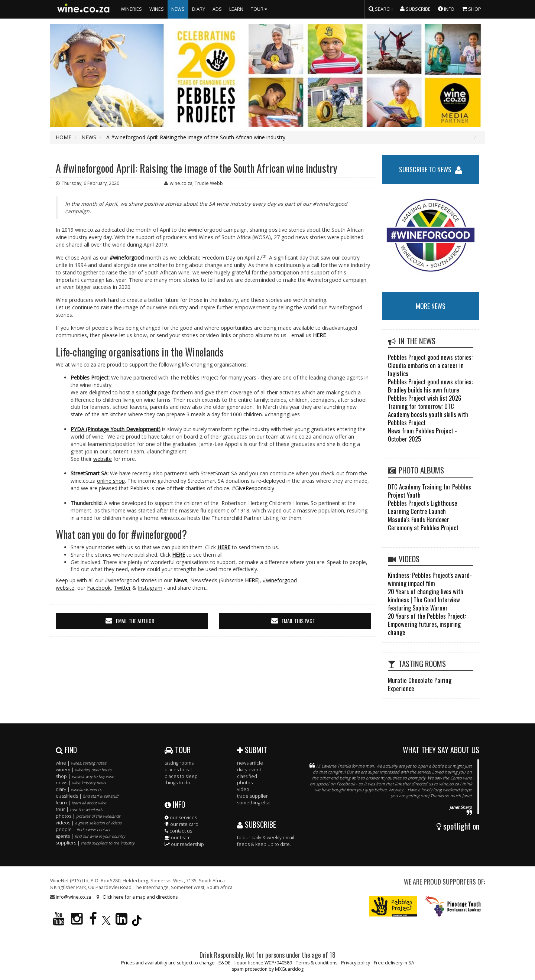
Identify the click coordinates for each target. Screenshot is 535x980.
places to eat (178, 770)
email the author (135, 621)
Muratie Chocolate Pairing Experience (420, 684)
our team (178, 838)
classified (247, 776)
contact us (178, 831)
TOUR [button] (260, 9)
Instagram (150, 588)
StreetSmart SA (89, 473)
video (243, 789)
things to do (177, 783)
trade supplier (252, 796)
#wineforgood (127, 258)
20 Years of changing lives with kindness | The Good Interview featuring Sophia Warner (426, 600)
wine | (82, 763)
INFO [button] (446, 9)
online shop (111, 481)
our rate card (181, 824)
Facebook (99, 588)
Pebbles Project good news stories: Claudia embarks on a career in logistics (430, 365)
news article (250, 763)
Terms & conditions (317, 963)
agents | (90, 836)
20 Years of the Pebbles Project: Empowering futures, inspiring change (427, 624)
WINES (157, 9)
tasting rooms (179, 763)
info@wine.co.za (73, 897)
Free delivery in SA (394, 963)
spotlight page (153, 392)
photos (245, 783)
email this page (298, 621)
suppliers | (95, 843)
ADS (217, 9)
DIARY (199, 9)
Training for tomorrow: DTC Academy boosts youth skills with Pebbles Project (428, 414)
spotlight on (458, 826)
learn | (81, 803)
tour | (79, 809)
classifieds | (87, 796)
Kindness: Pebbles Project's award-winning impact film (430, 579)
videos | (89, 823)
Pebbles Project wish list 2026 (425, 398)
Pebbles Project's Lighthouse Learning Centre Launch (423, 507)
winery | (85, 770)
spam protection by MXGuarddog (268, 969)
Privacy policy (356, 963)
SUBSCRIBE (257, 824)
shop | (85, 776)
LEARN (236, 9)
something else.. (255, 803)
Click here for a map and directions (140, 897)
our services (181, 818)
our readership (184, 844)
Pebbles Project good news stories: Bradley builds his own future (430, 386)
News (180, 580)
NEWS (178, 9)
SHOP (471, 9)
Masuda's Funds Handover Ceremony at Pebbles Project (423, 523)
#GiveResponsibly (253, 488)
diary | (79, 789)
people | (83, 829)
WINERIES (131, 9)
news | (81, 783)
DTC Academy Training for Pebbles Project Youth (429, 491)
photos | (88, 816)
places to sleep (181, 776)
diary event (249, 770)
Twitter (122, 588)
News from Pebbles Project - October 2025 (422, 435)
